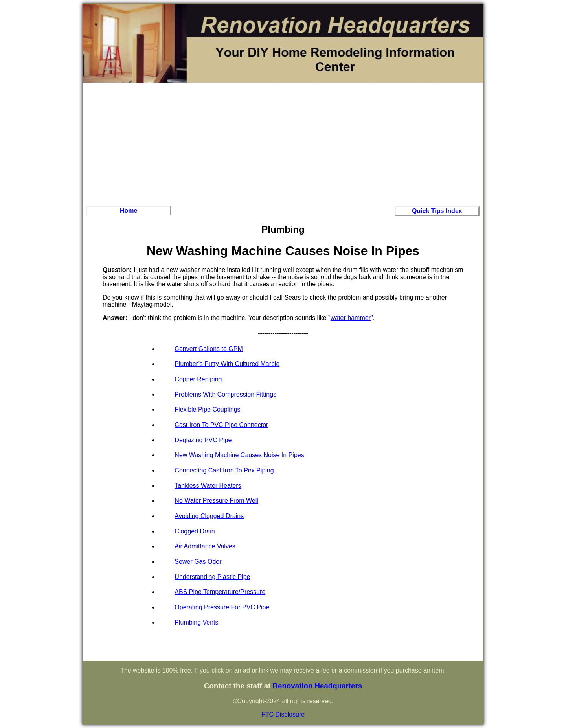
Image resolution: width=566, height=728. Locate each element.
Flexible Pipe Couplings (207, 409)
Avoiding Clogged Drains (209, 516)
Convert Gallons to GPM (209, 349)
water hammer (351, 318)
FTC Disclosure (283, 714)
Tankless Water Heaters (208, 486)
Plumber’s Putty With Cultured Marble (227, 364)
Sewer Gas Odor (198, 562)
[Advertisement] (283, 143)
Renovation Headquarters (317, 686)
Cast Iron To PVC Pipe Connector (221, 425)
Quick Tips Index (437, 211)
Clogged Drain (195, 531)
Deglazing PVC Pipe (203, 440)
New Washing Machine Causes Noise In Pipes (239, 455)
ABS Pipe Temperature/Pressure (220, 592)
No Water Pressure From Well (216, 501)
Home (129, 210)
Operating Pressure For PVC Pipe (222, 607)
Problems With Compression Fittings (225, 394)
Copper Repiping (198, 379)
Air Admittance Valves (205, 546)
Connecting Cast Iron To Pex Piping (224, 470)
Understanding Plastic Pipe (212, 577)
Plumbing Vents (196, 622)
